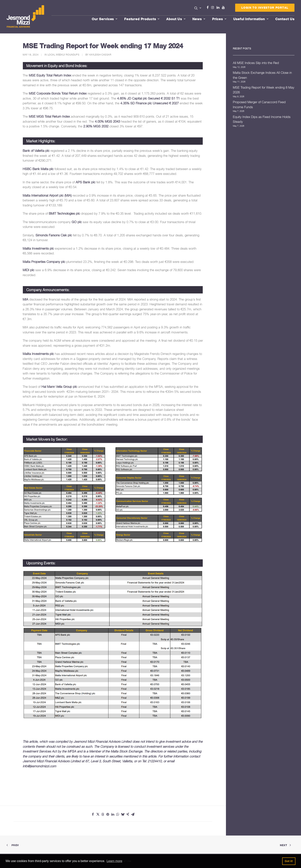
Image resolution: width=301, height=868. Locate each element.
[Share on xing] (128, 814)
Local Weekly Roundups (64, 55)
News (199, 19)
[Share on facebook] (93, 814)
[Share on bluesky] (123, 814)
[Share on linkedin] (113, 814)
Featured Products (142, 19)
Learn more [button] (114, 861)
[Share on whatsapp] (118, 814)
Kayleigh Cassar (100, 55)
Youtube (224, 7)
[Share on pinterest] (108, 814)
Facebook (209, 7)
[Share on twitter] (98, 814)
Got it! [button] (289, 861)
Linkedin (219, 7)
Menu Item (228, 8)
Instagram (213, 7)
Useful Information (251, 19)
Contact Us (285, 19)
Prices (219, 19)
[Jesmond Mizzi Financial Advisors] (25, 17)
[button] (198, 8)
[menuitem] (198, 8)
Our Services (105, 19)
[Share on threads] (103, 814)
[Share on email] (133, 814)
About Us (176, 19)
